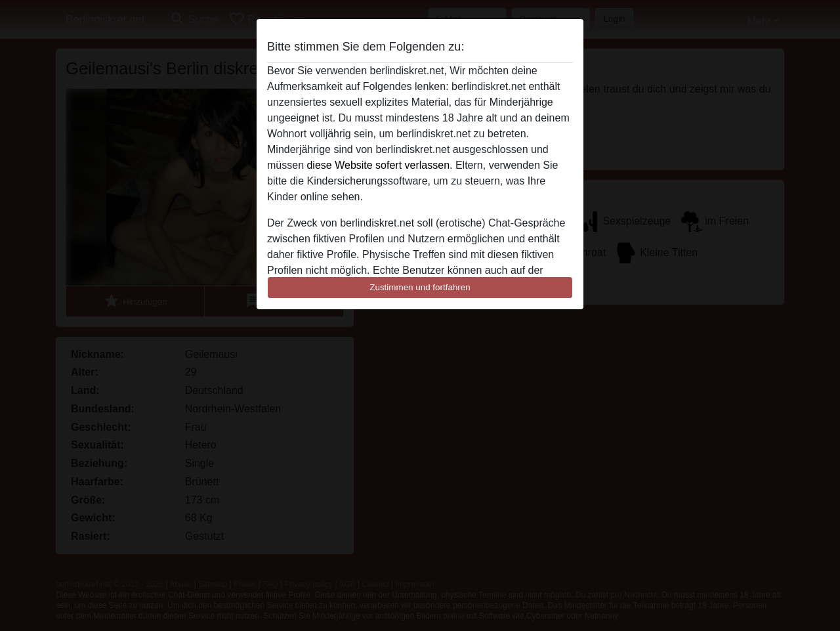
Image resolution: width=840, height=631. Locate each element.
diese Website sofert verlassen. (379, 165)
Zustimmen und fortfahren (420, 287)
